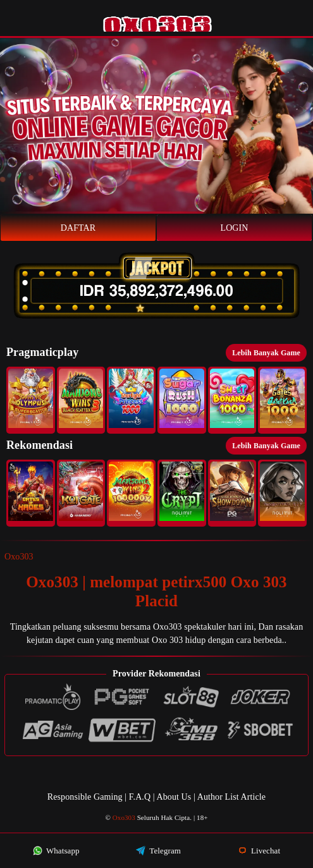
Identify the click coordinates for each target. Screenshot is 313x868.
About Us (175, 797)
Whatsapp (56, 851)
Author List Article (231, 797)
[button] (31, 400)
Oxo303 (19, 557)
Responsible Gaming (85, 797)
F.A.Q (140, 797)
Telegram (158, 851)
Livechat (259, 851)
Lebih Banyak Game (266, 353)
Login (235, 228)
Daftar (78, 228)
